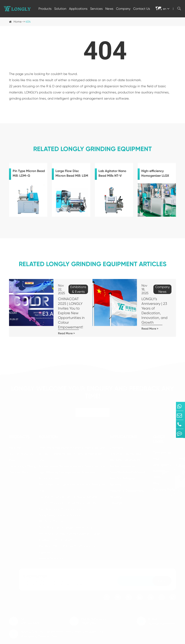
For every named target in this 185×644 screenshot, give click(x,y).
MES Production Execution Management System (70, 522)
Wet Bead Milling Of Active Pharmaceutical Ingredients (67, 537)
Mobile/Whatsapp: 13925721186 (94, 610)
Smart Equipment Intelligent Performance (66, 516)
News (109, 9)
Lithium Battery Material (125, 442)
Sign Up (162, 569)
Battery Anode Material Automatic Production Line (72, 455)
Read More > (55, 322)
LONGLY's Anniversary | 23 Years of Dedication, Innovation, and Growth (149, 302)
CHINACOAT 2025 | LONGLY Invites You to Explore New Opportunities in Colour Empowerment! (65, 306)
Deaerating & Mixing (22, 455)
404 (28, 22)
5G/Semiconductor (122, 455)
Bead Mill (15, 436)
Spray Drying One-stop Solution (60, 504)
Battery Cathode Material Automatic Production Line (70, 445)
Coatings (116, 491)
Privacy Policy (167, 640)
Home (18, 22)
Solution (60, 9)
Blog (156, 472)
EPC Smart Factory (51, 510)
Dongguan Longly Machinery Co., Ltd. (51, 640)
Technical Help (163, 441)
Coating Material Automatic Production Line (68, 491)
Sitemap (147, 640)
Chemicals (117, 436)
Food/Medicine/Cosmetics (127, 461)
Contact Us (142, 9)
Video (157, 466)
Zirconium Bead (19, 461)
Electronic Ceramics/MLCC (127, 448)
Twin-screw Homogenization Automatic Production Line (72, 476)
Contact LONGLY (93, 401)
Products (45, 9)
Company (123, 9)
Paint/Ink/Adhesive (122, 467)
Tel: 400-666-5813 (30, 610)
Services (96, 9)
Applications (78, 9)
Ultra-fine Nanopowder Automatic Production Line (72, 436)
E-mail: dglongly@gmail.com (162, 610)
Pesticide (115, 473)
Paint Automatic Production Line (60, 498)
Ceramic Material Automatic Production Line (68, 485)
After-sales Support (160, 456)
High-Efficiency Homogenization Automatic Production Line (67, 464)
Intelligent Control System (56, 528)
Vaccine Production (51, 547)
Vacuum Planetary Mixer (21, 445)
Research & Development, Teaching (127, 482)
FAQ (156, 447)
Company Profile (164, 478)
